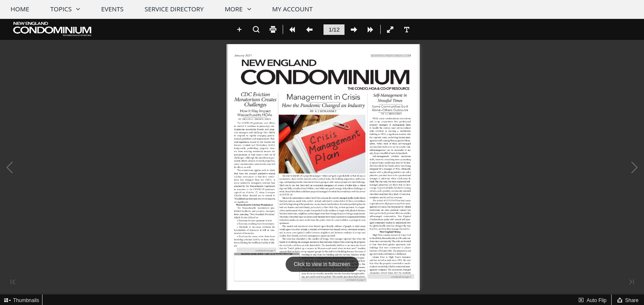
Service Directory (174, 9)
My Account (292, 9)
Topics (61, 9)
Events (112, 9)
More (234, 9)
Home (20, 9)
